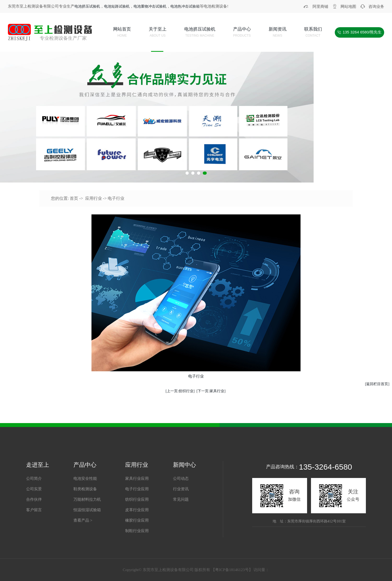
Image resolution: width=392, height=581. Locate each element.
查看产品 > (83, 520)
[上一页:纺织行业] (180, 391)
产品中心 (242, 33)
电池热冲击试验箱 (185, 6)
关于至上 (158, 33)
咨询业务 (376, 7)
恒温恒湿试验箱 (87, 510)
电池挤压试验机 (87, 6)
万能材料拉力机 (87, 499)
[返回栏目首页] (377, 384)
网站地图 (348, 7)
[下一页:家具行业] (211, 391)
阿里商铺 (320, 7)
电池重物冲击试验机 (150, 6)
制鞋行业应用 (137, 531)
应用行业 (94, 198)
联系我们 (313, 33)
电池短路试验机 (117, 6)
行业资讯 (181, 489)
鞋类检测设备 (85, 489)
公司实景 (34, 489)
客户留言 (34, 510)
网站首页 (122, 33)
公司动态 (181, 479)
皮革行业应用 (137, 510)
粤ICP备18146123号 (232, 570)
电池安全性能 (85, 479)
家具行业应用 (137, 479)
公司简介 (34, 479)
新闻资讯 (278, 33)
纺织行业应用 (137, 499)
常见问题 (181, 499)
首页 (74, 198)
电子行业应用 (137, 489)
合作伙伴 (34, 499)
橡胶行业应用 (137, 520)
